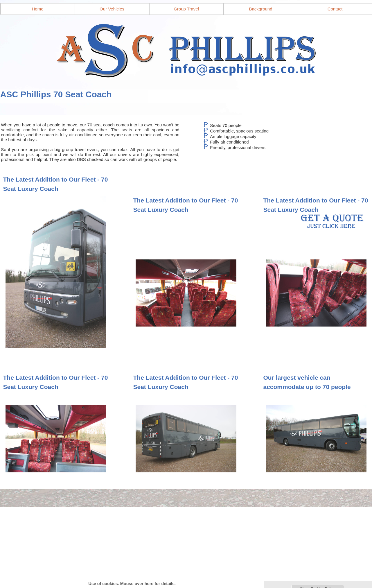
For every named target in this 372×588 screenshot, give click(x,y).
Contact (335, 9)
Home (37, 9)
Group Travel (186, 9)
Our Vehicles (112, 9)
